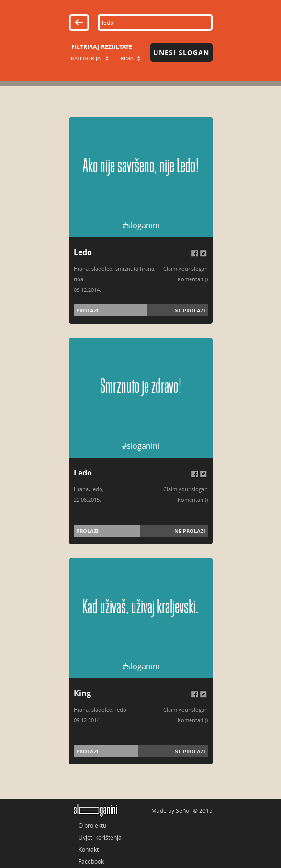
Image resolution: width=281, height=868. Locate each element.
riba (79, 279)
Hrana (81, 269)
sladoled (102, 269)
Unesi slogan (181, 52)
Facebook (91, 861)
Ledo (83, 252)
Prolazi (87, 310)
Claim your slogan (185, 269)
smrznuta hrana (135, 269)
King (82, 693)
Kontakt (89, 849)
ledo (97, 489)
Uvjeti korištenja (100, 837)
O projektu (92, 825)
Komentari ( (192, 279)
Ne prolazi (190, 310)
